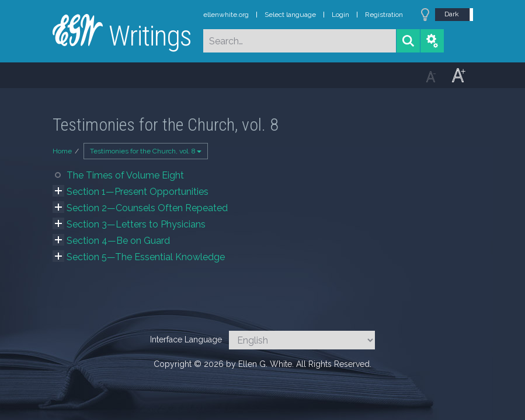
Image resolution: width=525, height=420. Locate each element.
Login (340, 15)
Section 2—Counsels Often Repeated (147, 208)
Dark (452, 14)
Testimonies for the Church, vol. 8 (146, 151)
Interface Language (186, 339)
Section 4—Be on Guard (118, 241)
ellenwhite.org (226, 15)
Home (62, 151)
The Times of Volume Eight (125, 175)
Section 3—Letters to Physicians (136, 224)
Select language (290, 15)
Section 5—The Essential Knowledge (146, 257)
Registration (384, 15)
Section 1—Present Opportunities (138, 192)
